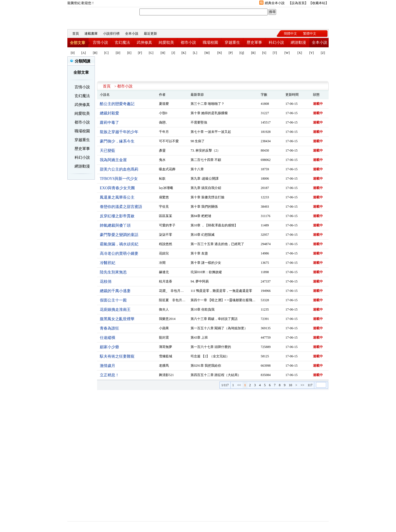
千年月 (164, 132)
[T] (275, 53)
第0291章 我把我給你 (206, 366)
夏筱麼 (164, 104)
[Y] (311, 53)
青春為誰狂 (109, 328)
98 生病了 (198, 141)
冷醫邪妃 (108, 263)
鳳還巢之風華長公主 (117, 197)
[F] (140, 53)
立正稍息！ (109, 375)
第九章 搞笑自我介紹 (206, 188)
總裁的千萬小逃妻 (115, 291)
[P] (231, 53)
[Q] (242, 53)
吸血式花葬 (167, 169)
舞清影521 (166, 375)
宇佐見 (164, 207)
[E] (129, 53)
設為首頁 (298, 3)
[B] (95, 53)
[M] (207, 53)
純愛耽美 (166, 42)
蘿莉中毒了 (109, 123)
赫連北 (164, 272)
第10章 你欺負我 (203, 309)
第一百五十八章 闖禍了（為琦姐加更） (219, 328)
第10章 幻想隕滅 (203, 235)
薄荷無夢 (166, 347)
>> (302, 385)
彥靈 (162, 150)
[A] (83, 53)
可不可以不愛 (169, 141)
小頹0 (163, 113)
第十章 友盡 (199, 253)
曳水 (162, 160)
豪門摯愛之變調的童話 (119, 235)
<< (239, 385)
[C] (106, 53)
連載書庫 (91, 34)
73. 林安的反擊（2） (205, 150)
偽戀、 (164, 122)
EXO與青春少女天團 (117, 188)
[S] (264, 53)
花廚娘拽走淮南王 (115, 310)
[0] (73, 53)
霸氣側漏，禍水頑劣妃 (119, 244)
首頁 (76, 34)
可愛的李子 (167, 225)
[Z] (323, 53)
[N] (220, 53)
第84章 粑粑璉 (201, 216)
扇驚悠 (164, 197)
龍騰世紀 (98, 17)
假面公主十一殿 (113, 300)
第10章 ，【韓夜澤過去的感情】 (214, 225)
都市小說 (188, 42)
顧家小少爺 (109, 347)
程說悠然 (166, 244)
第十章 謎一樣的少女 (206, 263)
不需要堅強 (199, 122)
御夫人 (164, 309)
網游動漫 (298, 42)
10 (290, 385)
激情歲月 (108, 366)
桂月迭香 (166, 281)
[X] (300, 53)
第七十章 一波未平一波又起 (211, 132)
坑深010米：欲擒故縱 (206, 272)
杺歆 (162, 179)
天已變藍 (108, 151)
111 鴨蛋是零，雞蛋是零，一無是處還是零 (221, 291)
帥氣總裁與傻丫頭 (115, 225)
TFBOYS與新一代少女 (119, 179)
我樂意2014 (167, 319)
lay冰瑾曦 (166, 188)
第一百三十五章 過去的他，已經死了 (217, 244)
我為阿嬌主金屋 (113, 160)
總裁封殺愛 (109, 113)
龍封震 (164, 338)
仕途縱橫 (108, 338)
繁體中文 (310, 34)
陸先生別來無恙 (113, 272)
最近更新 (150, 34)
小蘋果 (164, 328)
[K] (184, 53)
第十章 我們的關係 (204, 207)
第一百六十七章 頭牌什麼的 (211, 347)
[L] (195, 53)
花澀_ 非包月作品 (173, 291)
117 (310, 385)
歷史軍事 (254, 42)
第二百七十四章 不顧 (206, 160)
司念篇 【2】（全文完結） (210, 356)
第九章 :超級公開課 (205, 179)
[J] (173, 53)
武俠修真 (144, 42)
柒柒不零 (166, 235)
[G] (151, 53)
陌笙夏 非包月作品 (174, 300)
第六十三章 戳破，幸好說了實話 (214, 319)
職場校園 (210, 42)
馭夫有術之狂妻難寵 (117, 356)
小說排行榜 (111, 34)
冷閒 (162, 263)
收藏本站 (319, 3)
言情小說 (100, 42)
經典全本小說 (275, 3)
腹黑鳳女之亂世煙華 (117, 319)
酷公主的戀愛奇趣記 (117, 104)
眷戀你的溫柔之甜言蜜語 (121, 207)
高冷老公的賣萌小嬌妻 (119, 253)
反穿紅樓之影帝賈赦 (117, 216)
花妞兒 (164, 253)
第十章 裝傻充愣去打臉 (207, 197)
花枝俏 (106, 282)
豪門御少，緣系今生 (117, 141)
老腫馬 (164, 366)
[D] (118, 53)
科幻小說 (276, 42)
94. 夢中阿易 (200, 281)
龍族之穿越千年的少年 (119, 132)
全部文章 (78, 43)
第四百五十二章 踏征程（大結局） (216, 375)
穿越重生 (232, 42)
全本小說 (132, 34)
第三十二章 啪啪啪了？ (207, 104)
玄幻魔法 (122, 42)
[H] (163, 53)
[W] (287, 53)
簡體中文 (290, 34)
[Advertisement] (213, 69)
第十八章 (197, 169)
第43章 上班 (199, 338)
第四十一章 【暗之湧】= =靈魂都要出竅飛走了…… (228, 300)
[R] (253, 53)
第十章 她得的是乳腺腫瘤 (209, 113)
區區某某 (166, 216)
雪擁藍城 (166, 356)
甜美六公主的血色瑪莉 (119, 169)
